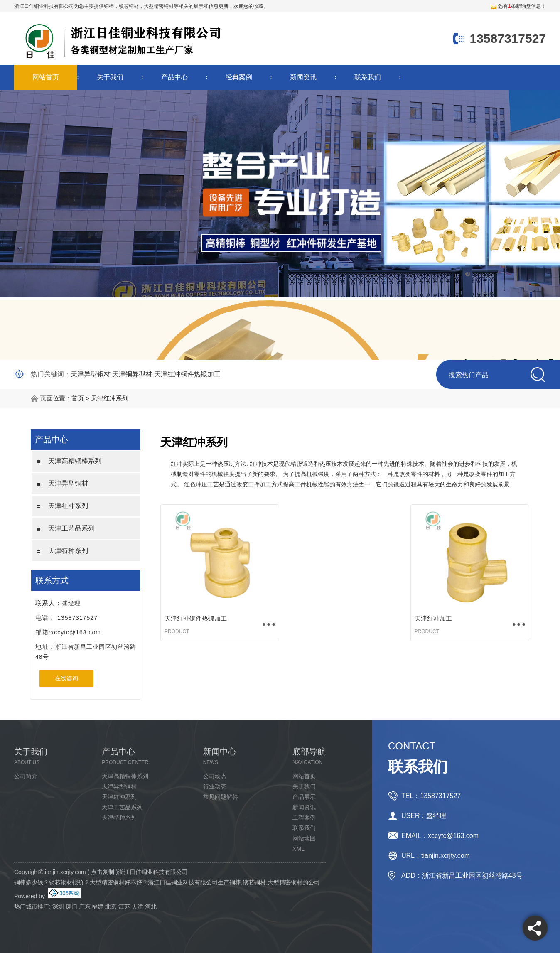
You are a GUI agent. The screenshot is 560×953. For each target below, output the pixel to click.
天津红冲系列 (110, 398)
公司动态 (215, 776)
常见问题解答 (221, 797)
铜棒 (109, 6)
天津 (138, 906)
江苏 (124, 906)
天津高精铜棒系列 (75, 461)
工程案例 (304, 818)
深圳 (58, 906)
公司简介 (26, 776)
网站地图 (304, 838)
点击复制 (103, 872)
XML (298, 849)
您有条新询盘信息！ (518, 6)
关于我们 (110, 77)
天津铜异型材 (132, 374)
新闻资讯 (303, 77)
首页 (78, 398)
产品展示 (304, 797)
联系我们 (368, 77)
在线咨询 (66, 678)
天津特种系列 (68, 551)
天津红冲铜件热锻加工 (187, 374)
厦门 (71, 906)
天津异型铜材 (91, 374)
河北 (151, 906)
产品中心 (174, 77)
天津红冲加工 (433, 618)
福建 (98, 906)
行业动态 (215, 786)
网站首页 (46, 77)
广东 (85, 906)
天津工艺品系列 (71, 528)
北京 (111, 906)
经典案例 (239, 77)
